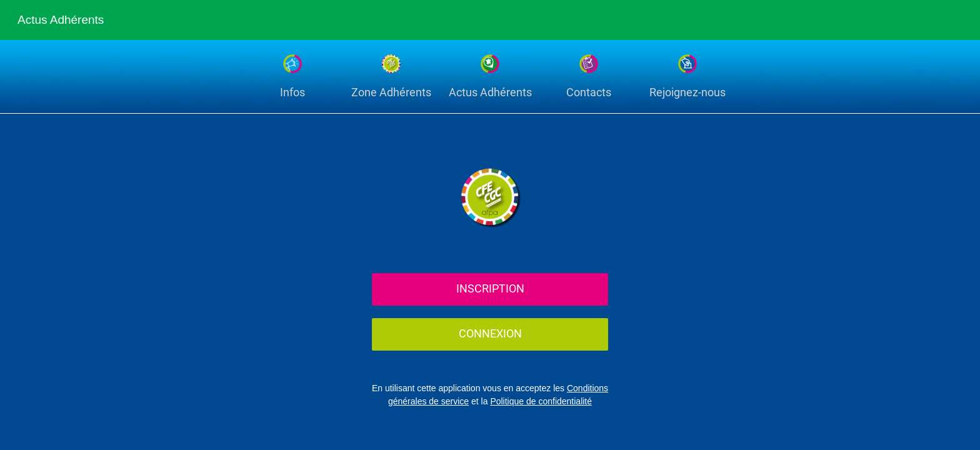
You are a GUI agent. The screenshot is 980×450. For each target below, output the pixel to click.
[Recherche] (922, 20)
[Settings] (955, 20)
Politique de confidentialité (541, 401)
